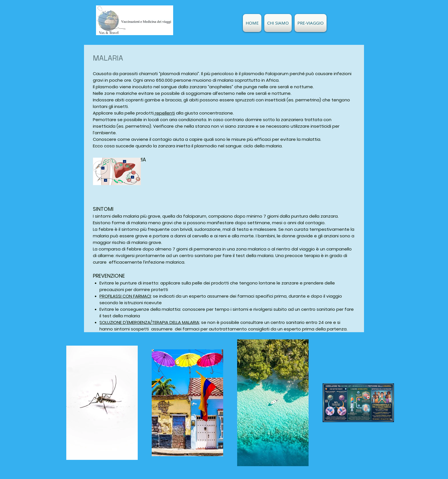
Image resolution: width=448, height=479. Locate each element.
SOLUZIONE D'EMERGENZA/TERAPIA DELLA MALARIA (149, 322)
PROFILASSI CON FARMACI (125, 296)
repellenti (164, 113)
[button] (278, 23)
